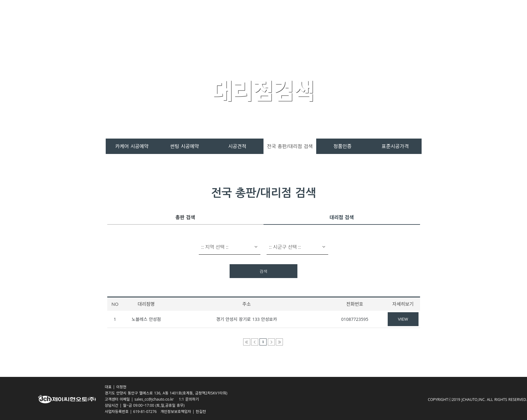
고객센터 (363, 19)
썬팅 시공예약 (184, 146)
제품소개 (288, 19)
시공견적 (237, 146)
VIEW (403, 319)
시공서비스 (325, 19)
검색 (263, 271)
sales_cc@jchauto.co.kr (156, 399)
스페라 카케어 (248, 19)
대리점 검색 (342, 217)
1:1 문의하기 (189, 399)
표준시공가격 (395, 146)
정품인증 (343, 146)
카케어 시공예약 (132, 146)
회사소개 (397, 19)
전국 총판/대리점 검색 (290, 146)
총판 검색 (185, 217)
